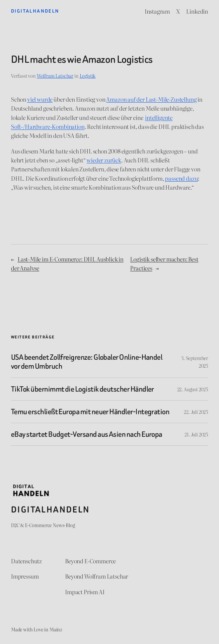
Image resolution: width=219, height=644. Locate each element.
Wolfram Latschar (55, 76)
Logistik (88, 76)
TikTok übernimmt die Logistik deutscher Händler (82, 389)
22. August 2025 (193, 389)
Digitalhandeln (35, 11)
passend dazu (181, 178)
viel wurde (40, 99)
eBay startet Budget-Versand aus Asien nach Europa (87, 434)
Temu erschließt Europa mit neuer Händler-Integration (90, 412)
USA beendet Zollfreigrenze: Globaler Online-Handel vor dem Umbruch (87, 362)
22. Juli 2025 (196, 412)
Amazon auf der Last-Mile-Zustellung (151, 99)
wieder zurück (104, 160)
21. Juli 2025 (196, 434)
